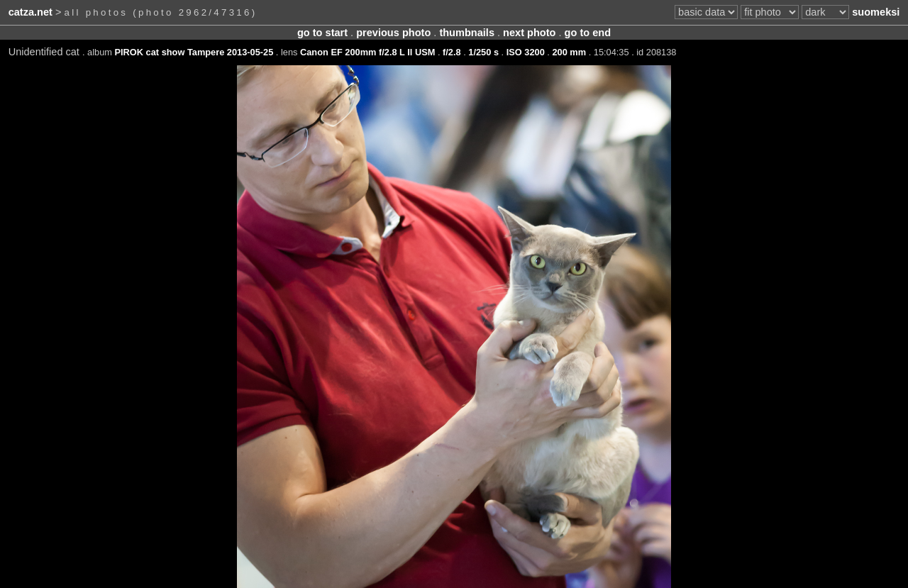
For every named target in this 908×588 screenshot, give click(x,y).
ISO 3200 (526, 52)
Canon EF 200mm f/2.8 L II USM (367, 52)
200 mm (569, 52)
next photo (529, 33)
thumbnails (467, 33)
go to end (588, 33)
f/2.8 (452, 52)
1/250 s (483, 52)
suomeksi (876, 12)
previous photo (393, 33)
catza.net (31, 12)
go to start (322, 33)
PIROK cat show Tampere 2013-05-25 (194, 52)
